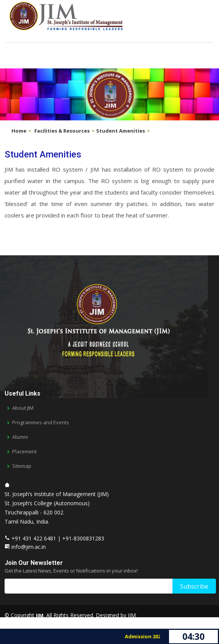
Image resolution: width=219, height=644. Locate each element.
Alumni (20, 437)
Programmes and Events (41, 423)
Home (19, 131)
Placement (24, 452)
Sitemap (22, 466)
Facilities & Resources (62, 131)
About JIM (23, 408)
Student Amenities (121, 131)
